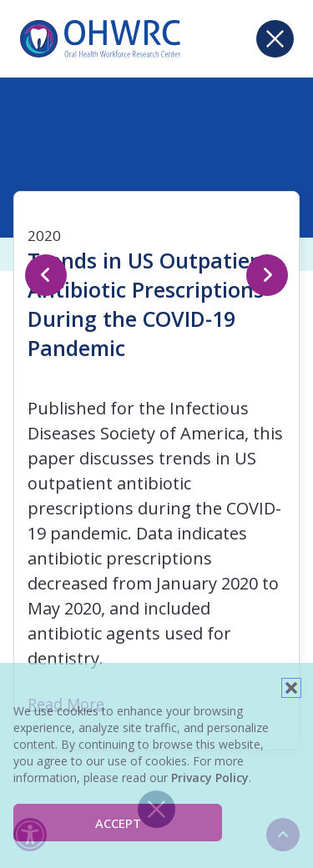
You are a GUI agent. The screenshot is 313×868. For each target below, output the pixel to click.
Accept (118, 823)
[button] (291, 688)
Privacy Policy (210, 778)
